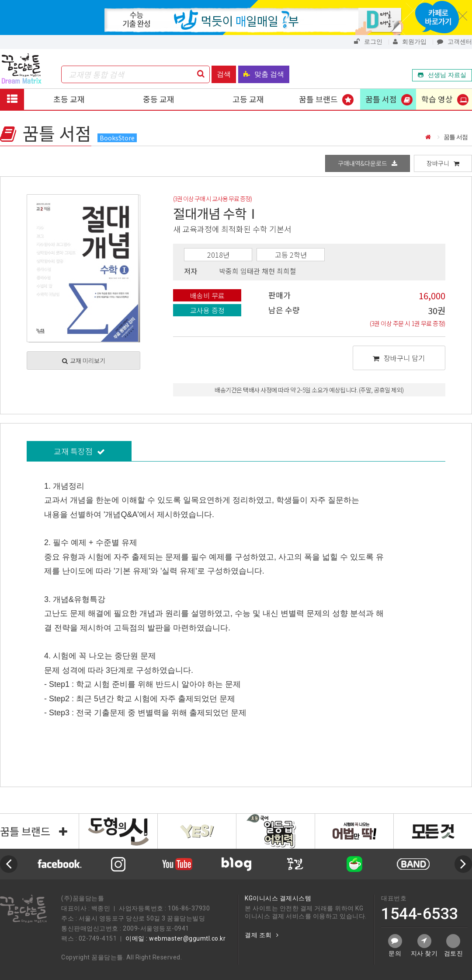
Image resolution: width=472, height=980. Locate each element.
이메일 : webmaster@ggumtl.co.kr (175, 938)
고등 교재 (248, 99)
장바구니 (443, 163)
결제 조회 (262, 935)
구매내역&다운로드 (368, 163)
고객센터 (455, 42)
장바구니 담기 (399, 358)
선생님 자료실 (442, 75)
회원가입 (410, 42)
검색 (224, 74)
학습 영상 (437, 99)
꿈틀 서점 (381, 99)
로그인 (368, 42)
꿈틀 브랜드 (318, 99)
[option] (236, 864)
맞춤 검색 (264, 74)
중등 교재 (159, 99)
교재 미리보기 (84, 360)
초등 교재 (69, 99)
